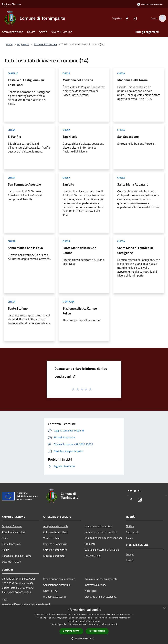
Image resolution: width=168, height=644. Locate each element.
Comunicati (132, 532)
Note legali (91, 591)
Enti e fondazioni (11, 544)
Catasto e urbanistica (55, 550)
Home (9, 44)
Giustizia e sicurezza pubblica (101, 532)
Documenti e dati (11, 562)
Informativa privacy (95, 585)
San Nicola (70, 137)
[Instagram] (133, 18)
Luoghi (130, 554)
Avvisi (129, 538)
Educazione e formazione (99, 526)
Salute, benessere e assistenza (102, 550)
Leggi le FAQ (50, 591)
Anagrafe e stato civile (56, 526)
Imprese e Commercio (55, 544)
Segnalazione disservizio (57, 585)
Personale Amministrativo (16, 556)
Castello (13, 73)
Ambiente (90, 544)
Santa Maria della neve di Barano (80, 250)
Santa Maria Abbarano (133, 184)
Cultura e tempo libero (56, 532)
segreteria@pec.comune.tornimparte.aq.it (26, 604)
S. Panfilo (15, 137)
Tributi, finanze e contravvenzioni (103, 538)
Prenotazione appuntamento (59, 579)
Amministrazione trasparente (101, 579)
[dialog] (84, 624)
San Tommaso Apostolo (24, 184)
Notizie (130, 526)
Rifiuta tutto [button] (97, 631)
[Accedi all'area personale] (149, 4)
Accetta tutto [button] (71, 631)
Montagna (68, 302)
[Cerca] (162, 18)
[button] (84, 638)
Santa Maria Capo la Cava (25, 248)
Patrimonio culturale (45, 44)
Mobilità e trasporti (54, 556)
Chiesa (66, 73)
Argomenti (23, 44)
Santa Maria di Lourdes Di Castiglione (135, 250)
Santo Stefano (18, 308)
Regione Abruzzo (11, 4)
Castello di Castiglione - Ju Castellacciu (26, 82)
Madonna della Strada (78, 80)
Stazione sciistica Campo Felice (80, 311)
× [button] (164, 608)
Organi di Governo (12, 526)
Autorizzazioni (93, 555)
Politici (6, 550)
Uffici (5, 538)
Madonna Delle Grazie (132, 80)
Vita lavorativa (51, 538)
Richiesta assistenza (55, 597)
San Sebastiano (128, 137)
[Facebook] (125, 18)
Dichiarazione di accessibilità (101, 597)
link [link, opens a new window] (116, 624)
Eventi (130, 560)
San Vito (68, 184)
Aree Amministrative (14, 532)
